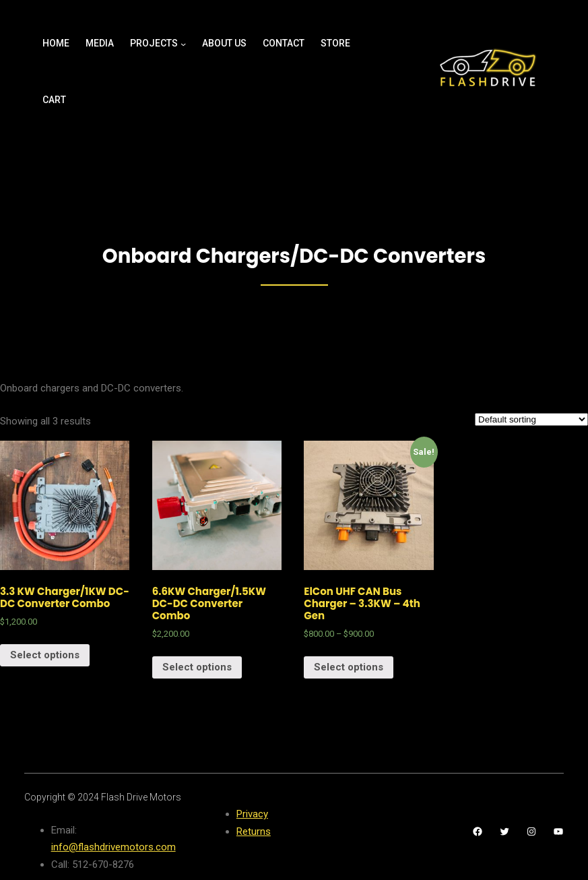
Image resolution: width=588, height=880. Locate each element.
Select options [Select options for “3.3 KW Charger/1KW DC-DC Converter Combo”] (45, 655)
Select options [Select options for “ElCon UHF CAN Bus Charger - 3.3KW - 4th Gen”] (349, 667)
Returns (254, 831)
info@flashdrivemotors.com (113, 847)
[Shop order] (531, 419)
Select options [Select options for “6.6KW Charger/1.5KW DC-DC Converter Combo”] (197, 667)
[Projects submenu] (183, 44)
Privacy (252, 814)
